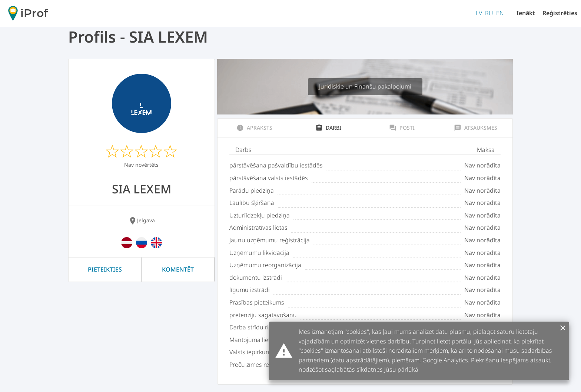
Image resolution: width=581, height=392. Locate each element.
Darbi (328, 128)
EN (500, 13)
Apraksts (254, 128)
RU (489, 13)
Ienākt (526, 13)
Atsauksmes (476, 128)
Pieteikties (105, 269)
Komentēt (178, 269)
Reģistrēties (560, 13)
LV (479, 13)
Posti (402, 128)
